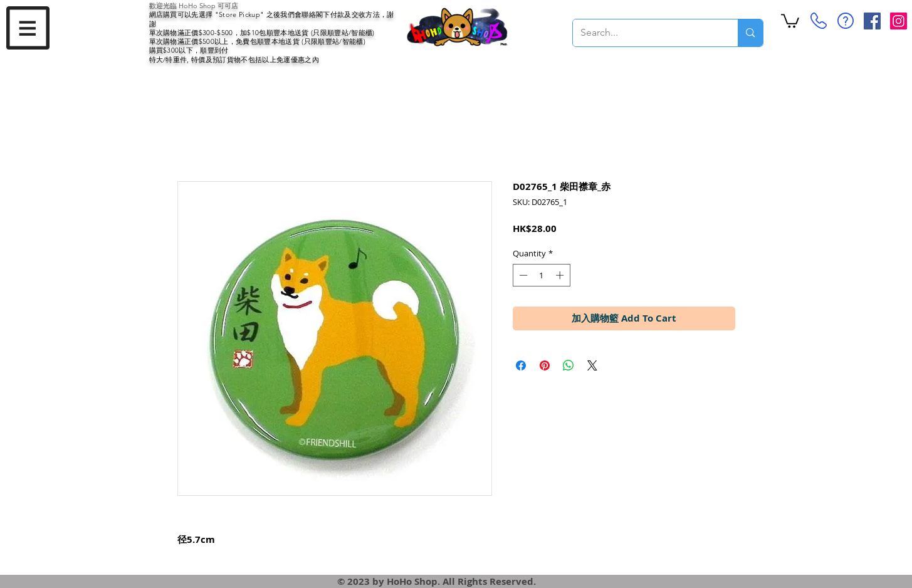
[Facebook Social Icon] (872, 21)
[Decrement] (522, 275)
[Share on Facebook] (521, 365)
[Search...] (646, 33)
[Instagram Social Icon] (899, 21)
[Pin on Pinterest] (545, 365)
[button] (28, 28)
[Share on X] (592, 365)
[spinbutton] (541, 275)
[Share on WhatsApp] (569, 365)
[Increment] (561, 275)
